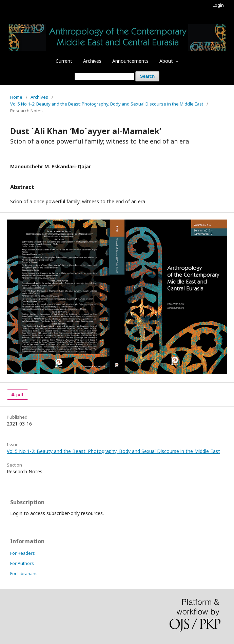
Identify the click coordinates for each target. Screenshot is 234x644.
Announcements (130, 61)
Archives (92, 61)
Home (16, 97)
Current (64, 61)
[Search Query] (104, 77)
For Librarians (24, 573)
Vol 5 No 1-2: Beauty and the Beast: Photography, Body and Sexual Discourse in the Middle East (107, 104)
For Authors (22, 563)
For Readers (23, 553)
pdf (15, 395)
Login (218, 5)
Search (147, 76)
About (167, 61)
